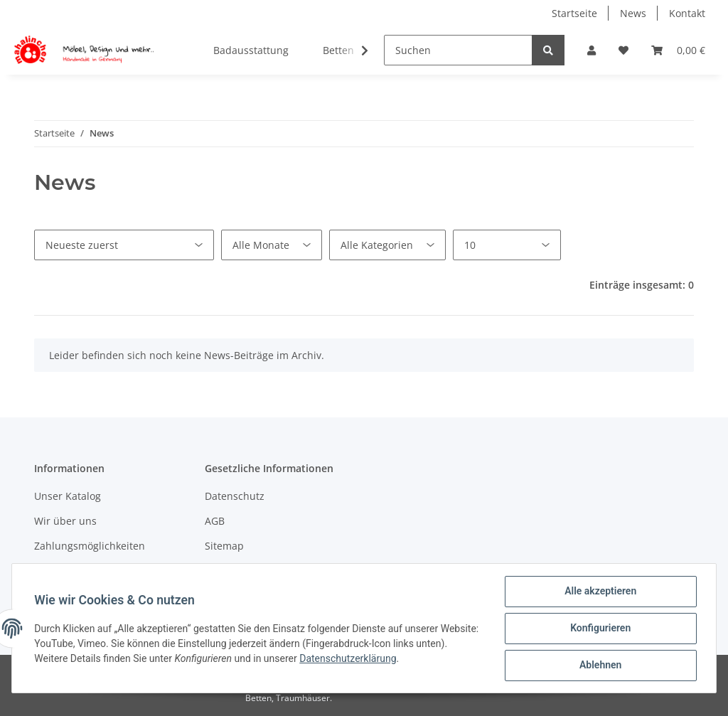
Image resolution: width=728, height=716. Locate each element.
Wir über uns (65, 521)
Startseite (574, 13)
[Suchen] (458, 50)
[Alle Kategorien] (387, 245)
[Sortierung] (124, 245)
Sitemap (224, 546)
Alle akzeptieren (600, 592)
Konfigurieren (600, 629)
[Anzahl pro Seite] (507, 245)
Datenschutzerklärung (382, 658)
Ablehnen (600, 666)
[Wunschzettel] (623, 50)
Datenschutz (235, 496)
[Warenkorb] (678, 50)
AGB (215, 521)
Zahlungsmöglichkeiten (90, 546)
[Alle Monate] (272, 245)
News (633, 13)
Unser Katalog (68, 496)
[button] (591, 50)
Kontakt (687, 13)
